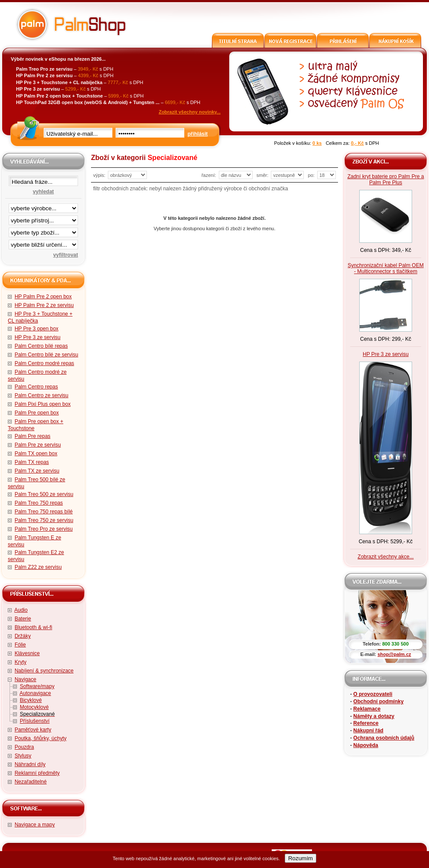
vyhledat (44, 192)
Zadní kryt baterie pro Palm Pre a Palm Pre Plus (386, 179)
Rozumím (301, 858)
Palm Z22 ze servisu (38, 567)
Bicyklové (31, 700)
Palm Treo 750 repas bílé (44, 512)
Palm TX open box (36, 454)
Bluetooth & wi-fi (34, 627)
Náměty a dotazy (374, 716)
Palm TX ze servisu (37, 471)
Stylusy (23, 756)
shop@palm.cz (394, 654)
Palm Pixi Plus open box (43, 404)
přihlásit (198, 134)
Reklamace (367, 709)
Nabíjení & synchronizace (44, 671)
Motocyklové (34, 707)
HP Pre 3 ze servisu (38, 337)
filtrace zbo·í (43, 231)
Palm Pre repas (33, 436)
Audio (21, 610)
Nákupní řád (368, 731)
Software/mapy (37, 686)
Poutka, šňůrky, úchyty (41, 738)
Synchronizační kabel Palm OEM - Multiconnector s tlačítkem (385, 268)
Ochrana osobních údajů (384, 738)
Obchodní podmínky (378, 702)
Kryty (21, 662)
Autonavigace (35, 693)
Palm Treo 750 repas (39, 503)
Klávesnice (27, 653)
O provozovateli (373, 694)
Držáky (23, 636)
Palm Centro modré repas (44, 363)
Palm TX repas (32, 462)
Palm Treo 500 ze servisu (44, 494)
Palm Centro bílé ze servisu (47, 355)
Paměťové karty (33, 730)
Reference (366, 723)
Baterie (23, 619)
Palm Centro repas (36, 387)
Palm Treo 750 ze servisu (44, 520)
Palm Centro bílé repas (41, 346)
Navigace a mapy (35, 825)
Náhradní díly (30, 764)
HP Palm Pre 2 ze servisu (44, 305)
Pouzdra (24, 747)
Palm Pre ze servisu (38, 445)
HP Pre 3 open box (37, 329)
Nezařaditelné (31, 782)
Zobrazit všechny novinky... (190, 112)
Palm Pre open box (37, 413)
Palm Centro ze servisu (42, 395)
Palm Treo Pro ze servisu (44, 529)
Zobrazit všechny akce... (385, 557)
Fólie (20, 645)
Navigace (26, 679)
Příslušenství (35, 721)
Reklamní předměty (37, 773)
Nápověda (366, 745)
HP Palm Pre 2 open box (43, 297)
